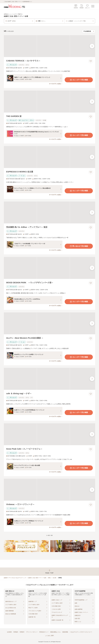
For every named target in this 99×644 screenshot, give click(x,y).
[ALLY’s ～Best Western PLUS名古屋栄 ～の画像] (49, 323)
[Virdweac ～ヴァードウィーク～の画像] (49, 490)
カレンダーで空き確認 (79, 80)
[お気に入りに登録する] (91, 61)
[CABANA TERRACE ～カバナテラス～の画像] (49, 46)
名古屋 (54, 578)
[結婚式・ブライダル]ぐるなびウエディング (15, 578)
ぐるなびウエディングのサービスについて (81, 632)
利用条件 (22, 632)
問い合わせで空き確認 (79, 246)
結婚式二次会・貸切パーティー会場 (37, 578)
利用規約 (16, 632)
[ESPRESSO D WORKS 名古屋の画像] (49, 157)
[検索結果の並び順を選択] (89, 31)
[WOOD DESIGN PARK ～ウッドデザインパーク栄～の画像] (49, 268)
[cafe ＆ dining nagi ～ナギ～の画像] (49, 379)
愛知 (49, 578)
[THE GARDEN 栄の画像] (49, 102)
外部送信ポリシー (44, 632)
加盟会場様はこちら (55, 632)
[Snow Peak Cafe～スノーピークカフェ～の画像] (49, 434)
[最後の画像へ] (92, 46)
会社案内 (9, 632)
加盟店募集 (65, 632)
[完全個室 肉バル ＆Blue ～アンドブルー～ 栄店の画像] (49, 213)
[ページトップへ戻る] (49, 572)
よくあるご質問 (49, 636)
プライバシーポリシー (32, 632)
